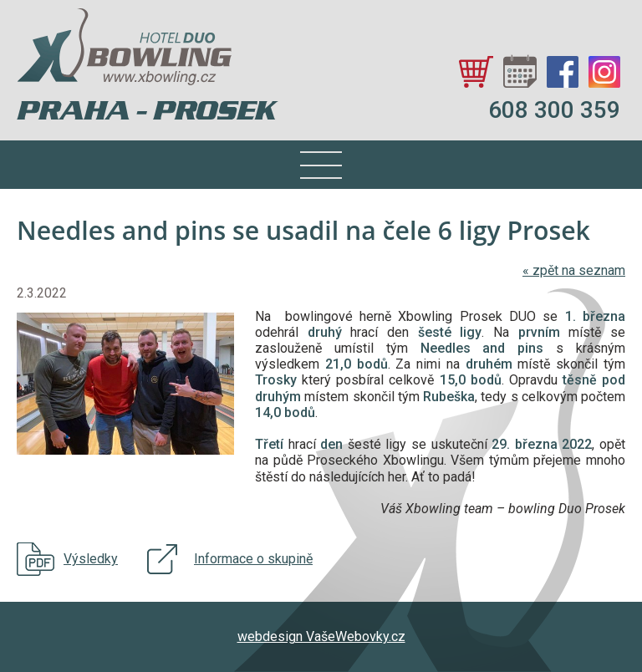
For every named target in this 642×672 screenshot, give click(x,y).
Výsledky (91, 559)
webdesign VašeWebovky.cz (321, 636)
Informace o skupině (253, 559)
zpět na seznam (574, 270)
